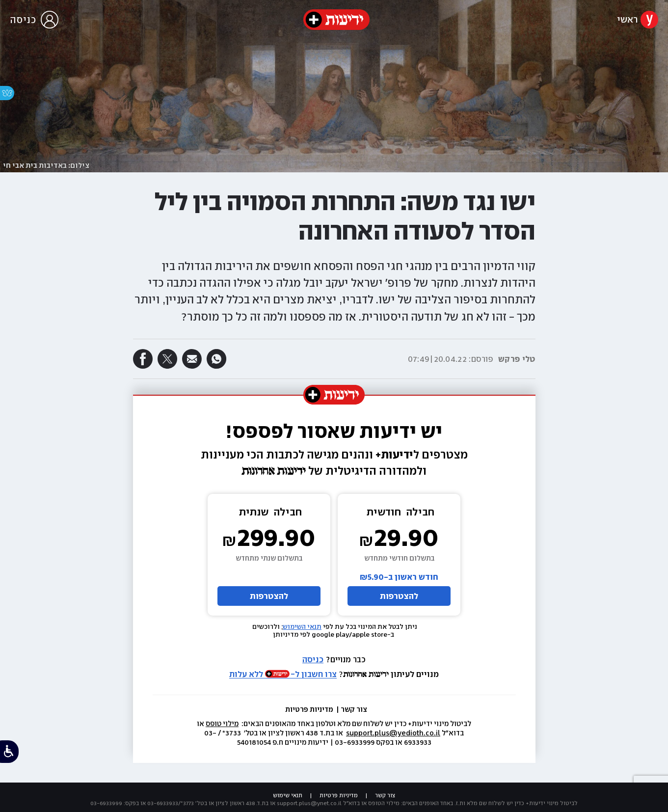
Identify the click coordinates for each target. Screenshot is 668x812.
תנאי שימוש (288, 795)
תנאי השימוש (302, 627)
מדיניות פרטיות (310, 709)
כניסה (313, 659)
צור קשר (354, 709)
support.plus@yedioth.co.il (393, 733)
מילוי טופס (222, 724)
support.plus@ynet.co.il (309, 803)
